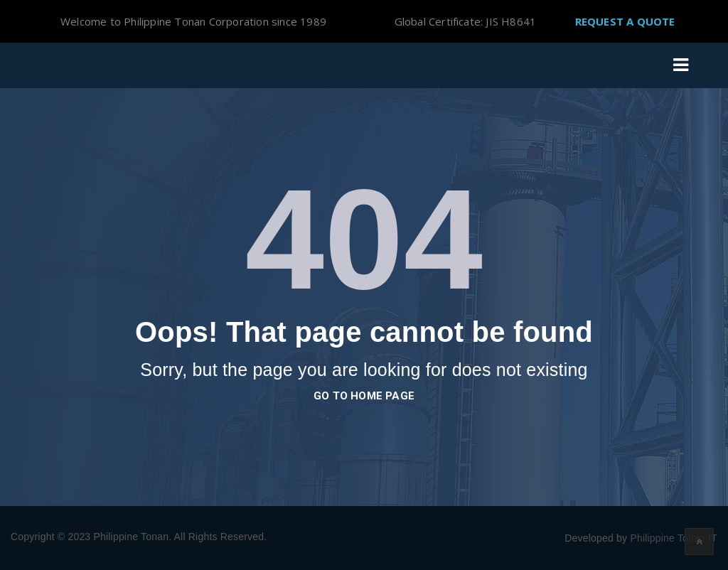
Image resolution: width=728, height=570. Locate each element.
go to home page (364, 396)
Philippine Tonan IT (674, 538)
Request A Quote (625, 21)
